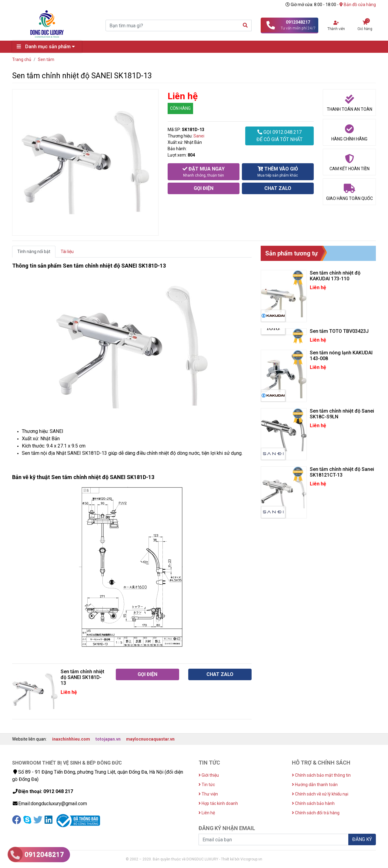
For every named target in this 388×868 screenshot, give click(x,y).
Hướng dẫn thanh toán (315, 785)
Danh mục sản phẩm (47, 47)
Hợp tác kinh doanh (218, 803)
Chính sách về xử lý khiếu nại (320, 794)
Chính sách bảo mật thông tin (321, 775)
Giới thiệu (209, 775)
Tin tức (207, 785)
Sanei (199, 136)
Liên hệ (207, 813)
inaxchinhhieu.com (71, 739)
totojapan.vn (108, 739)
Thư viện (208, 794)
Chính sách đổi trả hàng (316, 813)
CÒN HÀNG (180, 108)
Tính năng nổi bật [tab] (34, 252)
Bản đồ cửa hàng (358, 5)
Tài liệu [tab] (67, 252)
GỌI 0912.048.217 (279, 136)
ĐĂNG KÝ (362, 839)
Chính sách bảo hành (313, 803)
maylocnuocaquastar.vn (150, 739)
